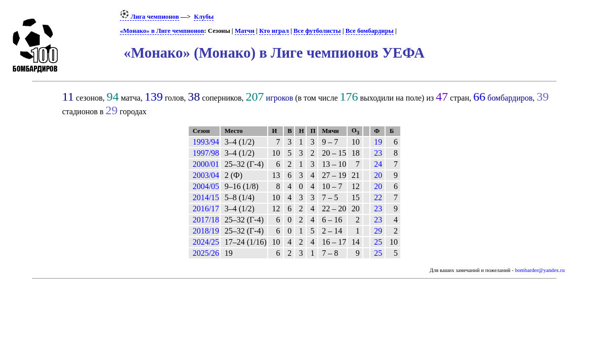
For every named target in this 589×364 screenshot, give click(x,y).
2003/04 (206, 175)
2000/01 (206, 164)
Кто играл (274, 31)
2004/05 (206, 186)
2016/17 (206, 209)
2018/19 (206, 231)
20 (378, 175)
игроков (280, 98)
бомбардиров (510, 98)
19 (378, 142)
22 (378, 197)
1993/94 (206, 142)
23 (378, 153)
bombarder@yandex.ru (540, 270)
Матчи (245, 31)
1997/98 (206, 153)
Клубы (204, 17)
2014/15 (206, 197)
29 (378, 231)
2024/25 (206, 242)
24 (378, 164)
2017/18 (206, 220)
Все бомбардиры (370, 31)
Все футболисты (317, 31)
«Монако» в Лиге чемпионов (162, 31)
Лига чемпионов (150, 17)
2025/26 (206, 253)
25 (378, 242)
